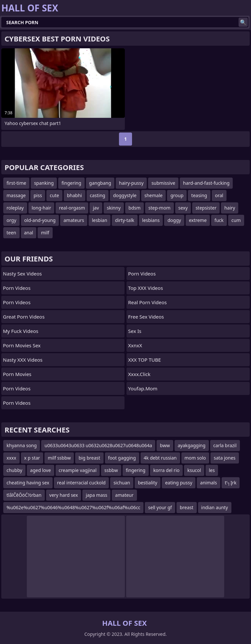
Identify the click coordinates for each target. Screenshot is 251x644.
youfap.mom (143, 388)
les (212, 470)
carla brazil (225, 445)
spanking (44, 183)
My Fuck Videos (21, 331)
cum (236, 220)
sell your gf (160, 507)
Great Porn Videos (24, 317)
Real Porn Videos (147, 302)
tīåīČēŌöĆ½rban (24, 495)
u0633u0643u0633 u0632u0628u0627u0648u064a (98, 445)
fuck (219, 220)
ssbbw (111, 470)
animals (208, 483)
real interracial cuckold (82, 483)
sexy (183, 208)
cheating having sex (28, 483)
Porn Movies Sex (22, 345)
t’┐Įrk (231, 483)
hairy (230, 208)
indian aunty (215, 507)
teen (11, 233)
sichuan (122, 483)
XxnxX (135, 345)
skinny (114, 208)
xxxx (11, 458)
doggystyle (125, 195)
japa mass (96, 495)
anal (29, 233)
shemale (154, 195)
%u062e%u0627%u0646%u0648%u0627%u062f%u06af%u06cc (73, 507)
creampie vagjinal (78, 470)
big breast (89, 458)
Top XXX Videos (146, 288)
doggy (174, 220)
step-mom (159, 208)
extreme (198, 220)
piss (38, 195)
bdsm (134, 208)
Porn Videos (17, 288)
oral (219, 195)
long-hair (42, 208)
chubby (14, 470)
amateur (124, 495)
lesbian (100, 220)
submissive (163, 183)
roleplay (15, 208)
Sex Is (135, 331)
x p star (32, 458)
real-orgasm (72, 208)
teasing (199, 195)
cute (54, 195)
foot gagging (122, 458)
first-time (16, 183)
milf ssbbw (59, 458)
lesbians (151, 220)
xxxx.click (139, 374)
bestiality (148, 483)
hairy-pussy (131, 183)
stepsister (206, 208)
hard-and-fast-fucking (206, 183)
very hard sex (64, 495)
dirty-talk (125, 220)
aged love (40, 470)
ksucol (194, 470)
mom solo (195, 458)
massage (16, 195)
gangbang (100, 183)
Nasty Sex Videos (22, 274)
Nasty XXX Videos (23, 360)
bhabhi (75, 195)
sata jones (225, 458)
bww (165, 445)
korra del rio (166, 470)
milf (45, 233)
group (177, 195)
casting (98, 195)
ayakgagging (192, 445)
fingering (71, 183)
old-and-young (40, 220)
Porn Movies (17, 374)
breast (187, 507)
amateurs (74, 220)
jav (96, 208)
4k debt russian (160, 458)
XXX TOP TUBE (144, 360)
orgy (11, 220)
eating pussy (179, 483)
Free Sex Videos (146, 317)
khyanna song (22, 445)
